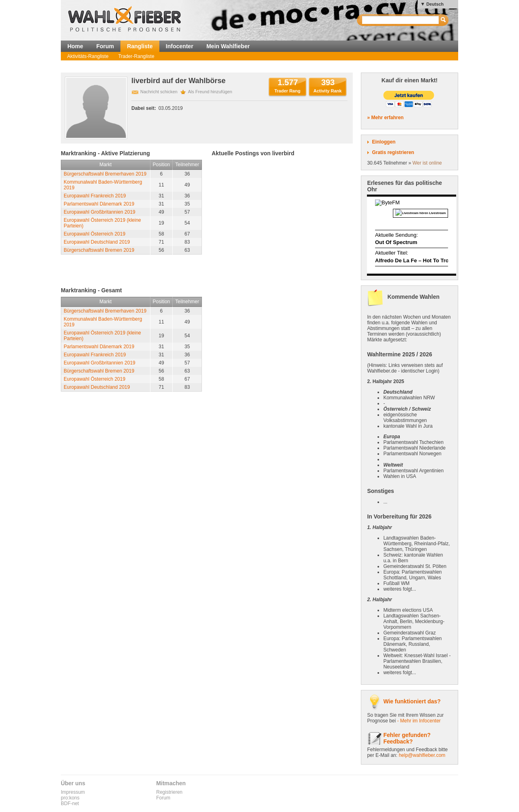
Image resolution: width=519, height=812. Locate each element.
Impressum (73, 792)
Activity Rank (328, 91)
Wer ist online (427, 163)
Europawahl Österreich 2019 (94, 234)
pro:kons (70, 798)
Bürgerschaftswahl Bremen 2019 (99, 250)
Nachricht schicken (159, 92)
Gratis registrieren (393, 152)
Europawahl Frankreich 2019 (95, 196)
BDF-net (70, 803)
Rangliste (140, 46)
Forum (105, 46)
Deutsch (435, 4)
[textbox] (401, 20)
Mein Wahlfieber (228, 46)
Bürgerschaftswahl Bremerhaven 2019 (105, 174)
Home (75, 46)
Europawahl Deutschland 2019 (97, 242)
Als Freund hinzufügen (210, 92)
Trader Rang (287, 91)
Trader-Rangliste (136, 56)
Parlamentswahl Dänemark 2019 (99, 204)
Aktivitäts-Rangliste (88, 56)
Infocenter (180, 46)
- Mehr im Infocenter (419, 721)
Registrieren (169, 792)
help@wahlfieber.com (422, 755)
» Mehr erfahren (385, 118)
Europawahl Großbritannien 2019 (100, 212)
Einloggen (384, 142)
